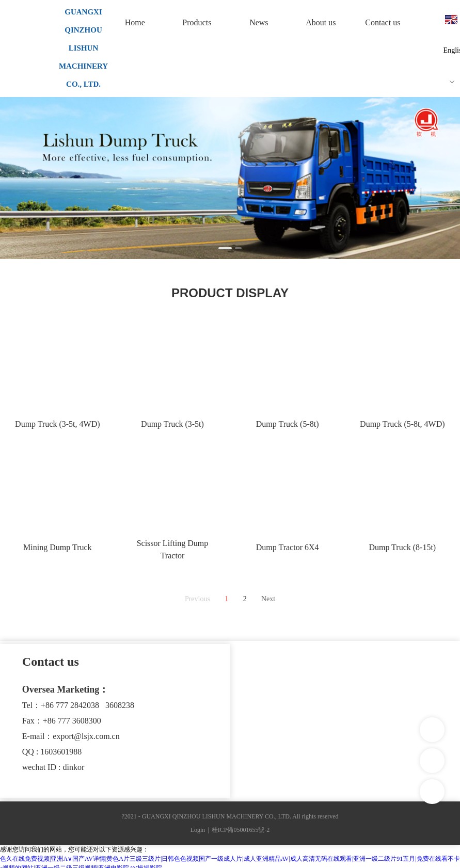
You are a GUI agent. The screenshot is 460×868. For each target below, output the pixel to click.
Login (198, 830)
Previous (197, 599)
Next (268, 599)
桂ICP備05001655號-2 (241, 830)
